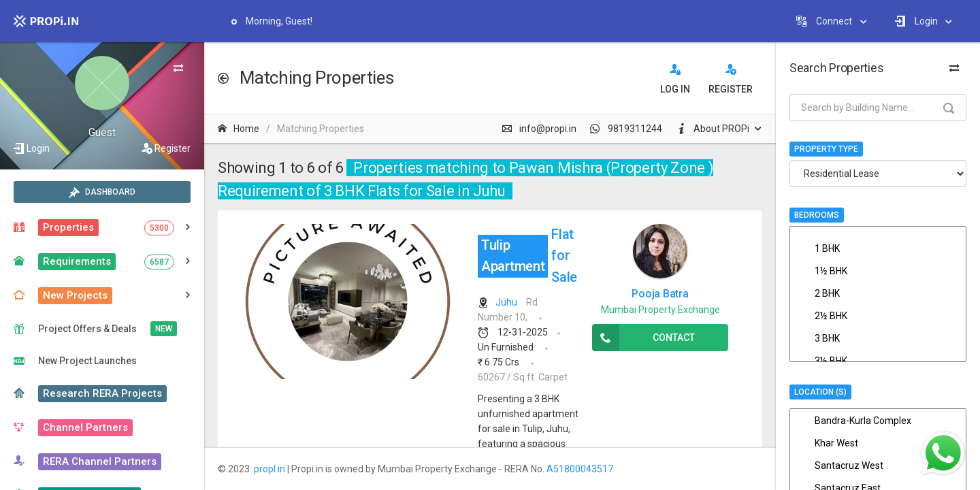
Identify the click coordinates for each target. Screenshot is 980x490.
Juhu (506, 302)
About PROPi (713, 129)
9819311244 (626, 129)
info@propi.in (539, 129)
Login (38, 148)
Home (239, 129)
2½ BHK (878, 316)
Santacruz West (878, 465)
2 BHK (878, 293)
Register (173, 148)
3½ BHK (878, 361)
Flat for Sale (527, 256)
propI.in (269, 469)
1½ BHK (878, 271)
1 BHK (878, 248)
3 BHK (878, 338)
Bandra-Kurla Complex (878, 421)
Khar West (878, 443)
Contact (643, 338)
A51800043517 (580, 469)
